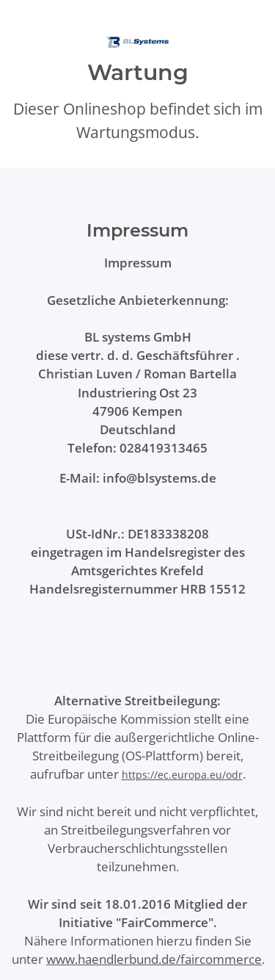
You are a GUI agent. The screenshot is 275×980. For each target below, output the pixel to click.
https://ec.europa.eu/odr (182, 775)
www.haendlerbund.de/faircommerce (154, 959)
